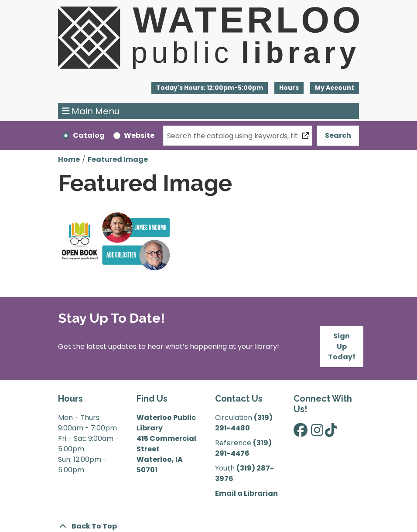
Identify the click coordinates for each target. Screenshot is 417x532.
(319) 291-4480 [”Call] (244, 423)
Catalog (89, 135)
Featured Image (118, 159)
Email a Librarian (246, 493)
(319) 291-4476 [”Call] (243, 448)
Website (139, 135)
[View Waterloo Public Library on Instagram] (317, 433)
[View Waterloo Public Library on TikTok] (331, 433)
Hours (289, 88)
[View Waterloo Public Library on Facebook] (301, 433)
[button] (210, 88)
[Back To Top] (208, 526)
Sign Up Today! (342, 346)
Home (69, 159)
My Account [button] (335, 88)
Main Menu (91, 111)
